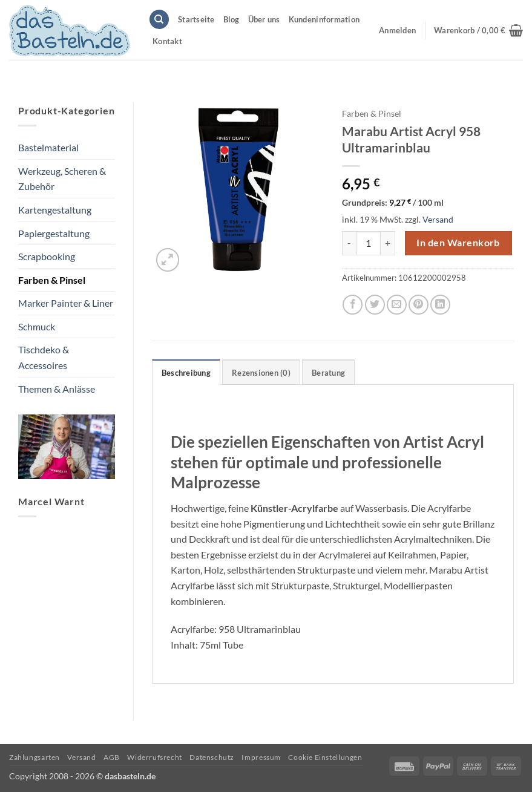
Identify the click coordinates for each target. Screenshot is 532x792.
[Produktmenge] (369, 243)
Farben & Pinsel (52, 280)
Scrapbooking (47, 256)
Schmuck (37, 326)
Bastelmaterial (48, 147)
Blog (232, 19)
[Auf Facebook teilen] (353, 305)
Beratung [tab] (328, 373)
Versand (438, 219)
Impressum (261, 757)
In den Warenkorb (458, 243)
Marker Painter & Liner (66, 303)
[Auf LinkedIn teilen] (440, 305)
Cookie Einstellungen (325, 757)
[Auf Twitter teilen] (375, 305)
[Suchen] (159, 20)
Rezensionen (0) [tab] (261, 373)
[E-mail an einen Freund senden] (397, 305)
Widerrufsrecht (155, 757)
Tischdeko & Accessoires (44, 357)
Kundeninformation (324, 19)
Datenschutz (212, 757)
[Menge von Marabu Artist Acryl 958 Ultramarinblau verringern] (349, 243)
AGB (112, 757)
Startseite (196, 19)
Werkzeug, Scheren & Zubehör (62, 179)
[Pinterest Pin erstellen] (419, 305)
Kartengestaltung (55, 210)
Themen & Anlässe (57, 389)
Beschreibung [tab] (186, 373)
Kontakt (167, 41)
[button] (478, 30)
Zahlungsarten (34, 757)
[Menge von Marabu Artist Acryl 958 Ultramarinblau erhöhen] (388, 243)
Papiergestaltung (54, 233)
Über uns (264, 19)
